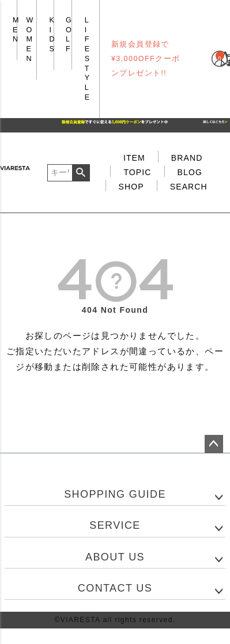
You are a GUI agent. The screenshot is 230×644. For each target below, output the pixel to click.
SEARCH (189, 187)
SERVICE (115, 525)
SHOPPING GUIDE (115, 494)
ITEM (134, 158)
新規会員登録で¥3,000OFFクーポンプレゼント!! (146, 59)
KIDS (52, 35)
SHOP (131, 187)
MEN (16, 30)
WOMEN (30, 39)
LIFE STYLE (87, 59)
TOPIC (137, 172)
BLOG (190, 172)
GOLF (69, 35)
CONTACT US (115, 588)
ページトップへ (214, 444)
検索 (81, 173)
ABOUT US (115, 557)
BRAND (187, 158)
